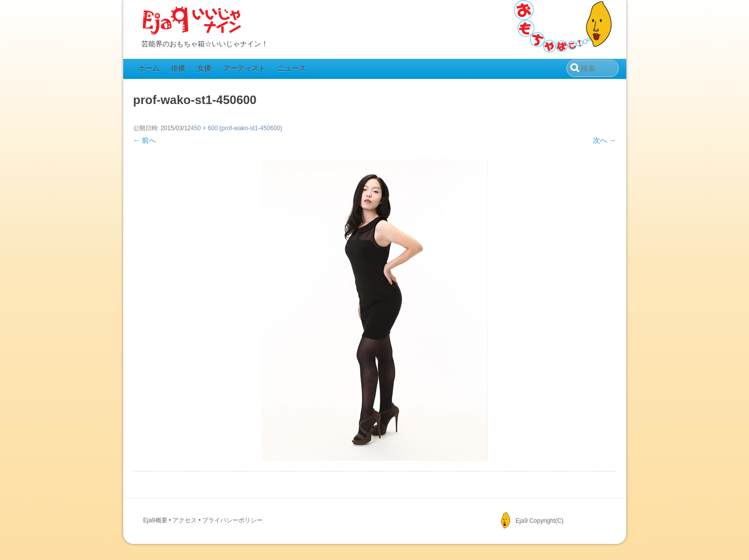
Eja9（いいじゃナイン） (192, 21)
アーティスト (244, 68)
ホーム (149, 68)
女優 (204, 68)
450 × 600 (204, 128)
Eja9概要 (155, 520)
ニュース (292, 68)
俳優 (178, 68)
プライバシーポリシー (232, 520)
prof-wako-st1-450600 (251, 128)
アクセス (185, 520)
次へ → (605, 140)
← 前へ (145, 140)
